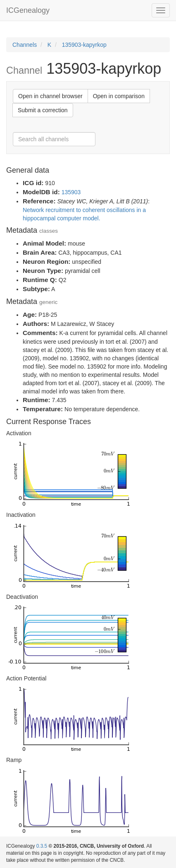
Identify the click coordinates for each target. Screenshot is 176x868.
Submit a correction (43, 110)
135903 (71, 192)
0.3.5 (42, 846)
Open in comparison (119, 96)
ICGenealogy (28, 10)
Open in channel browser (50, 96)
